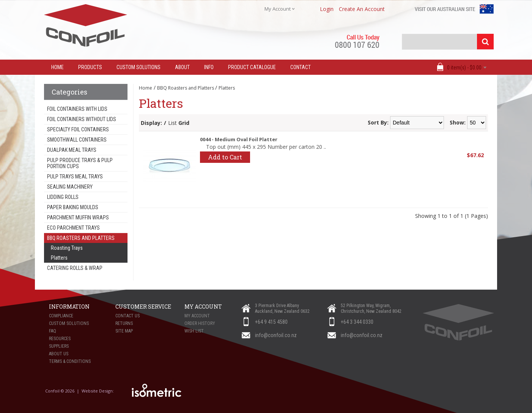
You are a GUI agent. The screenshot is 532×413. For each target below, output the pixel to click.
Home (146, 88)
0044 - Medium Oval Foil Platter (239, 139)
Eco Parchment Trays (73, 228)
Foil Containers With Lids (77, 109)
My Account (197, 316)
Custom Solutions (139, 67)
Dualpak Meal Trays (72, 150)
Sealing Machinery (70, 187)
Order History (200, 323)
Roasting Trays (67, 248)
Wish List (194, 331)
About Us (59, 354)
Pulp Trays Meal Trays (75, 177)
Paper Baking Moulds (73, 207)
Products (90, 67)
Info (209, 67)
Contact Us (127, 316)
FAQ (53, 331)
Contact (301, 67)
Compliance (61, 316)
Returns (124, 323)
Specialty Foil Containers (78, 129)
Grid (184, 123)
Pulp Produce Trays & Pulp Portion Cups (80, 163)
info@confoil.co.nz (276, 335)
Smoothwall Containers (77, 140)
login (327, 9)
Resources (60, 339)
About (182, 67)
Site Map (124, 331)
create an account (362, 9)
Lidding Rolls (63, 197)
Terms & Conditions (70, 361)
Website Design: (98, 391)
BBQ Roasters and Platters (81, 238)
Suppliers (59, 346)
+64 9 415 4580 (271, 322)
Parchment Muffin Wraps (78, 218)
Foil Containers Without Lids (82, 119)
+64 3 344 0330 (357, 322)
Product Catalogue (252, 67)
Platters (59, 258)
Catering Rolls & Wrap (75, 268)
